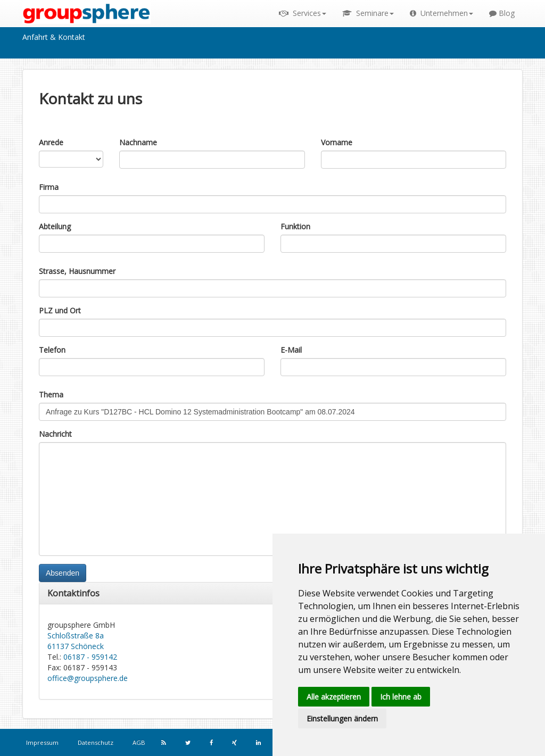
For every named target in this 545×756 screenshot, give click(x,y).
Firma (49, 187)
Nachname (138, 142)
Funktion (295, 226)
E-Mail (291, 350)
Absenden (63, 573)
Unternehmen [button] (441, 13)
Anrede (51, 142)
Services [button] (303, 13)
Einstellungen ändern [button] (342, 718)
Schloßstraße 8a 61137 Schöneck (76, 641)
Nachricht (55, 434)
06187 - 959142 (90, 657)
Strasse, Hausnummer (77, 271)
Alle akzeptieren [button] (334, 697)
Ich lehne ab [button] (401, 697)
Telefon (52, 350)
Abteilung (55, 226)
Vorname (337, 142)
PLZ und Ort (60, 310)
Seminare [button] (368, 13)
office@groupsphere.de (88, 678)
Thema (51, 394)
